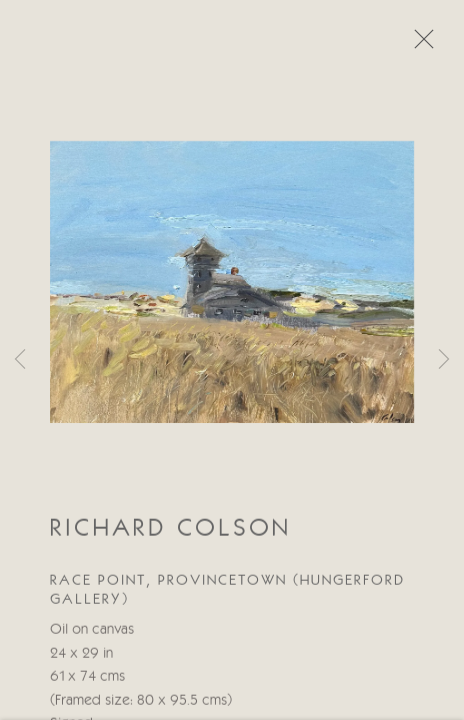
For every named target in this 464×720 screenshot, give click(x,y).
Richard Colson (170, 529)
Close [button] (419, 45)
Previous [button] (20, 360)
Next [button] (444, 360)
